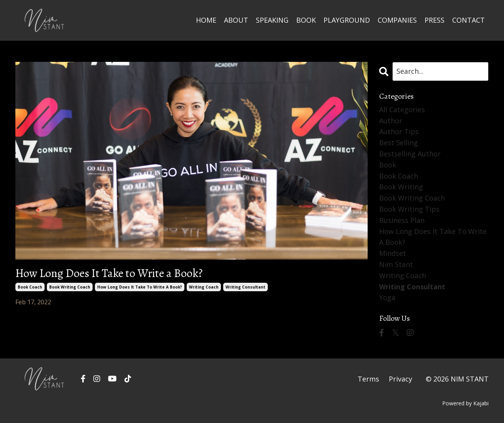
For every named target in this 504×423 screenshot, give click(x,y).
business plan (402, 220)
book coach (30, 287)
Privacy (400, 379)
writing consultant (245, 287)
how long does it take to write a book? (140, 287)
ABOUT (236, 20)
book (388, 165)
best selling (399, 143)
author (391, 121)
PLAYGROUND (347, 20)
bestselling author (410, 154)
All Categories (402, 109)
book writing (401, 187)
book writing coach (70, 287)
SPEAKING (272, 20)
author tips (399, 131)
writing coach (204, 287)
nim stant (396, 264)
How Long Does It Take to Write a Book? (109, 273)
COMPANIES (397, 20)
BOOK (306, 20)
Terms (368, 379)
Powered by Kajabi (465, 403)
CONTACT (468, 20)
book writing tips (409, 209)
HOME (206, 20)
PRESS (434, 20)
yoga (387, 297)
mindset (393, 253)
